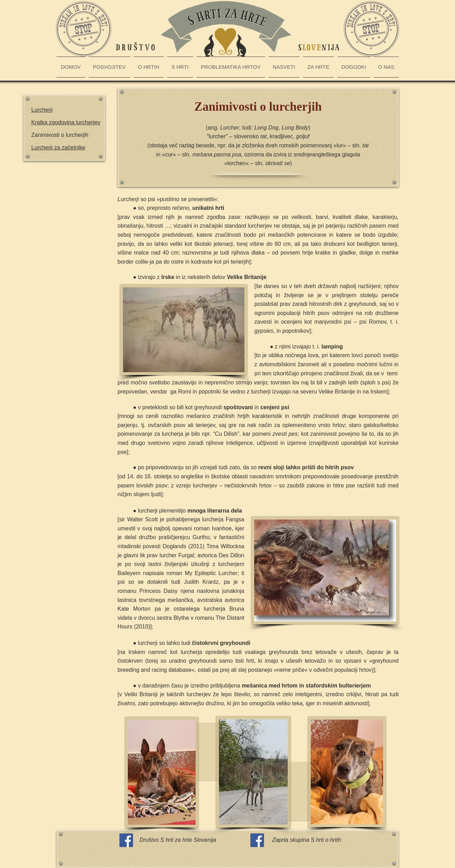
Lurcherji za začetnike (58, 148)
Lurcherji (42, 110)
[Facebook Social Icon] (126, 840)
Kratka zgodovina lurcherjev (66, 122)
